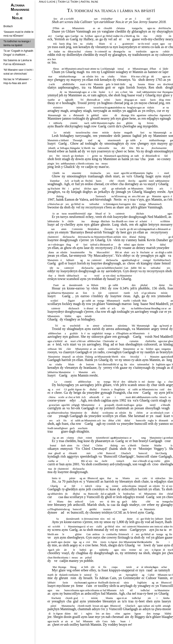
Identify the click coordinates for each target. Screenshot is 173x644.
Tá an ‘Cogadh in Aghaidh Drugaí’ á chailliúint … (18, 53)
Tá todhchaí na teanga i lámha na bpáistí (17, 43)
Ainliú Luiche (47, 2)
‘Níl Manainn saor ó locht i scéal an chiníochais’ (18, 72)
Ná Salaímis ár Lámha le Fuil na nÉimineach (18, 62)
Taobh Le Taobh (68, 2)
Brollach (8, 26)
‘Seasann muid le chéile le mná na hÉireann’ (18, 34)
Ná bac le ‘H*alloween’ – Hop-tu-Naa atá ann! (17, 81)
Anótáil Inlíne (89, 2)
